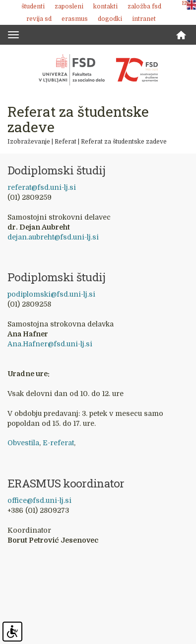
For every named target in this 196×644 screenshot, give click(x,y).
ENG (188, 3)
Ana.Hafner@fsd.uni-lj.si (50, 344)
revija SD (39, 19)
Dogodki (110, 19)
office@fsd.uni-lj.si (39, 500)
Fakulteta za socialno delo (98, 70)
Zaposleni (69, 6)
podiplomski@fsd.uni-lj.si (51, 294)
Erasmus (75, 19)
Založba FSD (144, 6)
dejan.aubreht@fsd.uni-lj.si (53, 237)
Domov (181, 35)
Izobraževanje (29, 142)
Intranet (144, 19)
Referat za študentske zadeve (124, 142)
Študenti (33, 6)
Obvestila (23, 443)
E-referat (58, 443)
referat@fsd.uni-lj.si (42, 187)
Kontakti (105, 6)
